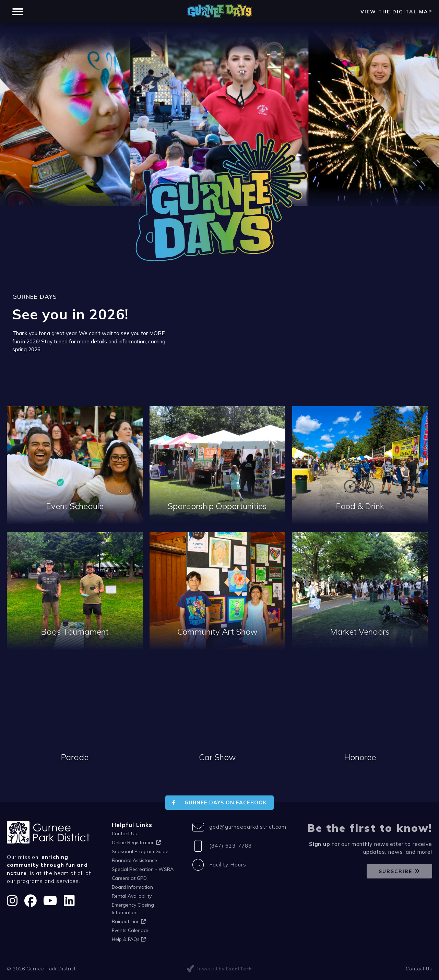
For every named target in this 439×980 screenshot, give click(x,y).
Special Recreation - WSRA (143, 869)
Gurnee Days (124, 6)
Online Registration (136, 842)
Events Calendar (130, 930)
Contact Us (124, 834)
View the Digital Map (396, 24)
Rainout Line (129, 921)
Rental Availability (132, 896)
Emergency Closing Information (133, 909)
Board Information (132, 887)
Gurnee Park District (38, 6)
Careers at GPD (129, 878)
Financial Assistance (134, 860)
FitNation (86, 6)
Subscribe (395, 871)
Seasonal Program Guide (140, 851)
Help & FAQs (129, 939)
